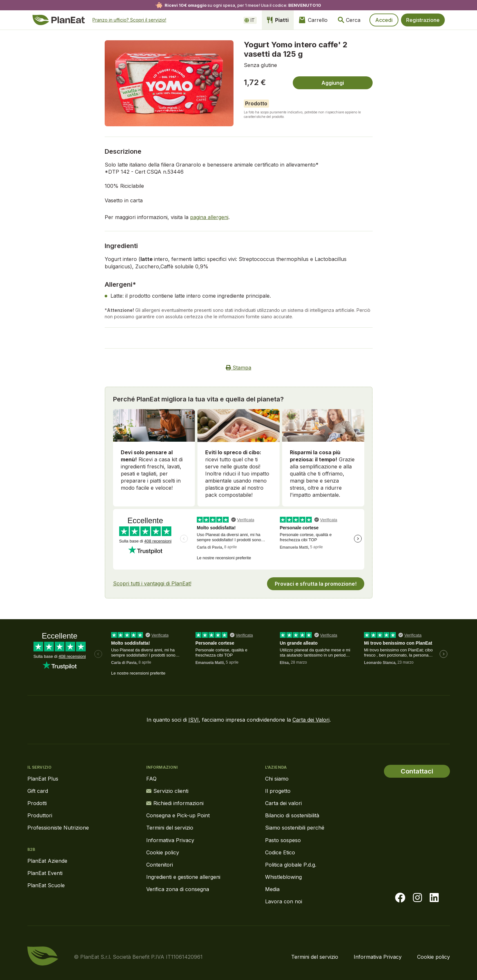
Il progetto (278, 791)
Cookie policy (163, 852)
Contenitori (160, 865)
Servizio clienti (167, 791)
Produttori (40, 815)
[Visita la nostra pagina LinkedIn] (434, 898)
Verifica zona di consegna (178, 889)
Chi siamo (277, 779)
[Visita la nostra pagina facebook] (400, 898)
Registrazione (423, 20)
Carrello (313, 20)
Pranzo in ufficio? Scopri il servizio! (129, 20)
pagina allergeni (209, 217)
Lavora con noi (284, 901)
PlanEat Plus (43, 779)
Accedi (384, 20)
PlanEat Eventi (45, 873)
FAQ (151, 779)
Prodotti (37, 803)
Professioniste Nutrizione (58, 828)
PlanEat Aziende (47, 861)
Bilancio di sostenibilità (292, 815)
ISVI (194, 720)
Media (272, 889)
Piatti (278, 20)
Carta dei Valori (311, 720)
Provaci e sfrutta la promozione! (316, 584)
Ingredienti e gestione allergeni (183, 877)
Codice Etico (280, 852)
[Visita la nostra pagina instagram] (417, 898)
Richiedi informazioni (175, 803)
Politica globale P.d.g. (291, 865)
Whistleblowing (283, 877)
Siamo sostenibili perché (295, 828)
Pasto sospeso (283, 840)
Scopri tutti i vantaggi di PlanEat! (152, 583)
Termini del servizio (170, 828)
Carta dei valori (283, 803)
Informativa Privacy (170, 840)
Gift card (38, 791)
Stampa (238, 368)
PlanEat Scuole (46, 885)
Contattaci (417, 771)
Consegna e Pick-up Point (178, 815)
